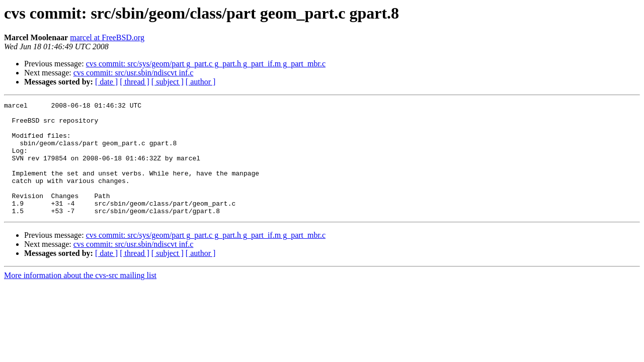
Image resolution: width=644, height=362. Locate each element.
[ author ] (201, 82)
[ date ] (106, 82)
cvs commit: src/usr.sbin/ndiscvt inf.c (134, 73)
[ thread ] (135, 82)
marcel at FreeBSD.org (107, 37)
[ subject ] (168, 82)
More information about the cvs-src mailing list (80, 298)
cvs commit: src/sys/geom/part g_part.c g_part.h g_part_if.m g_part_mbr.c (206, 64)
